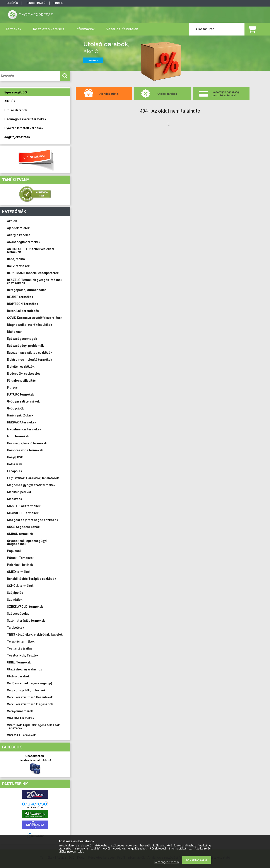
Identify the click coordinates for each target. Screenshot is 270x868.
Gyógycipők (15, 408)
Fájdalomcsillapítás (21, 381)
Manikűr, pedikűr (19, 492)
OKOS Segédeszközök (23, 527)
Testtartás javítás (20, 648)
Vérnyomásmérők (20, 711)
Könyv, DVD (15, 457)
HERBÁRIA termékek (22, 422)
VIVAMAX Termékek (21, 735)
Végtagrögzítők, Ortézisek (26, 690)
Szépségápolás (18, 614)
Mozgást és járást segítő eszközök (33, 520)
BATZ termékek (18, 266)
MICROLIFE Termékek (23, 513)
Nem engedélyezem (167, 862)
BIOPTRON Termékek (23, 304)
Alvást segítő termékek (24, 242)
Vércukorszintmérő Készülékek (30, 697)
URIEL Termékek (19, 662)
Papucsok (14, 551)
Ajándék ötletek (18, 228)
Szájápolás (15, 593)
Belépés (12, 3)
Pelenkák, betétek (20, 565)
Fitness (12, 387)
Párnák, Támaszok (21, 558)
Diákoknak (15, 332)
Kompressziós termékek (25, 450)
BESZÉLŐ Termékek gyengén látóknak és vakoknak (35, 281)
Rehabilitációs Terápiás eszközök (32, 579)
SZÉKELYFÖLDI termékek (25, 607)
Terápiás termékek (21, 641)
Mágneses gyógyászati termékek (31, 485)
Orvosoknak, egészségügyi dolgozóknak (27, 542)
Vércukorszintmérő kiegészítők (30, 704)
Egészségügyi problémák (25, 346)
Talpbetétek (16, 628)
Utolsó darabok (18, 676)
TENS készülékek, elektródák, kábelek (35, 635)
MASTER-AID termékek (24, 506)
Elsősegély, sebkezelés (24, 374)
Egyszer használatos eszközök (30, 353)
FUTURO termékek (21, 394)
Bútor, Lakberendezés (23, 311)
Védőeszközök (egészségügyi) (30, 683)
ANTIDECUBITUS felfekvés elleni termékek (31, 250)
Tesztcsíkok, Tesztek (23, 655)
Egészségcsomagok (22, 339)
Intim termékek (18, 436)
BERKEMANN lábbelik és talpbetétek (33, 273)
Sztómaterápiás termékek (26, 621)
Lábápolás (15, 471)
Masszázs (15, 499)
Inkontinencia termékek (24, 429)
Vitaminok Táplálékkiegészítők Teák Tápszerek (33, 727)
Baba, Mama (16, 259)
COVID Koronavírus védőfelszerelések (35, 318)
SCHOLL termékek (20, 586)
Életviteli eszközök (21, 367)
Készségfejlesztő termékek (27, 443)
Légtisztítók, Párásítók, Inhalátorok (33, 478)
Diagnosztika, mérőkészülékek (30, 325)
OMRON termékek (20, 534)
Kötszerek (15, 464)
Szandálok (15, 600)
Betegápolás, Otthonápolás (27, 290)
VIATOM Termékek (21, 718)
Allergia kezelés (19, 235)
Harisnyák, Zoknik (20, 415)
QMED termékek (19, 572)
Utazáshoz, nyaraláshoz (25, 669)
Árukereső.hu (35, 808)
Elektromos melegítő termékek (30, 360)
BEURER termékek (20, 297)
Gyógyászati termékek (23, 401)
